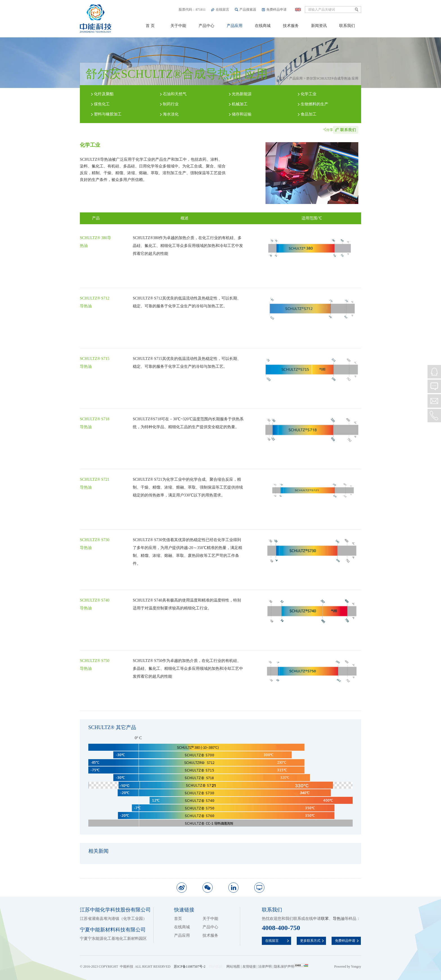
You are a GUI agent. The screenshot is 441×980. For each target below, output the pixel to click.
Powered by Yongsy (348, 967)
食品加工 (309, 114)
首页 (282, 78)
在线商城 (263, 26)
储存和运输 (242, 114)
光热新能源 (242, 94)
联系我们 (347, 26)
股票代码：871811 (192, 10)
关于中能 (178, 26)
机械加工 (240, 104)
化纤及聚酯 (104, 94)
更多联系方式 (310, 941)
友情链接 (249, 967)
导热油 (339, 919)
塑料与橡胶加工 (108, 114)
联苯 (325, 919)
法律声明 (265, 967)
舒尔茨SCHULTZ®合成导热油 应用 (332, 78)
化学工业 (309, 94)
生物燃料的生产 (314, 104)
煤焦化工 (102, 104)
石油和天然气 (175, 94)
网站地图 (233, 967)
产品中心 (206, 26)
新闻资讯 (319, 26)
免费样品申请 (276, 10)
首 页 (150, 26)
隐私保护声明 (284, 967)
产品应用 (235, 26)
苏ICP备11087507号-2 (190, 967)
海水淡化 (171, 114)
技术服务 (291, 26)
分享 (330, 130)
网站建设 (215, 967)
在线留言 (222, 10)
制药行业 (171, 104)
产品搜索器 (248, 10)
